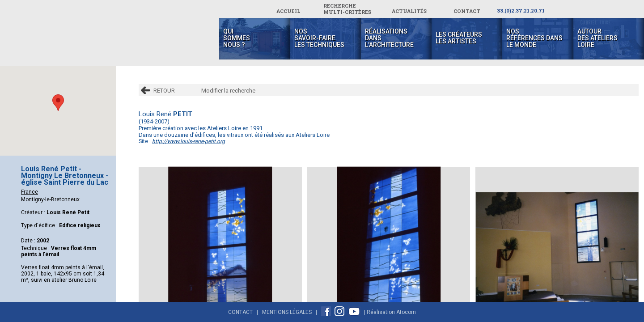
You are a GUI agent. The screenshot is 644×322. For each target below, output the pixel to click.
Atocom (406, 312)
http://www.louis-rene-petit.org (189, 141)
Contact (240, 312)
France (30, 192)
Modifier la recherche (228, 91)
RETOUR (164, 91)
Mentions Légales (287, 312)
